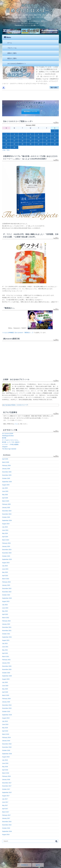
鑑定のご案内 (12, 58)
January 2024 (6, 546)
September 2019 (7, 715)
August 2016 (6, 835)
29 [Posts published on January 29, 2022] (55, 144)
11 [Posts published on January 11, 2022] (22, 137)
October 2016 (6, 828)
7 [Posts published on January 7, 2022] (47, 134)
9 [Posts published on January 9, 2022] (6, 137)
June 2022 (5, 608)
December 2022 (7, 588)
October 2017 (6, 789)
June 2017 (5, 802)
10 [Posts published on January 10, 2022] (14, 137)
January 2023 (6, 585)
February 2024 (6, 543)
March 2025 (6, 501)
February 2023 (6, 582)
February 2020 (6, 699)
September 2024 (7, 520)
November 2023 (7, 553)
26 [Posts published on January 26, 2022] (30, 144)
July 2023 (5, 566)
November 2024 (7, 514)
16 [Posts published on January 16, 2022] (6, 141)
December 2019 (7, 705)
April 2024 (5, 537)
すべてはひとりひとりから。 (11, 440)
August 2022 (6, 601)
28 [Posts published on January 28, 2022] (47, 144)
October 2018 (6, 750)
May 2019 (5, 728)
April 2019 (5, 731)
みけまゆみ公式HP (8, 434)
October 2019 (6, 712)
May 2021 (5, 650)
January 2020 (6, 702)
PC (38, 865)
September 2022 (7, 598)
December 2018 (7, 744)
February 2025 (6, 504)
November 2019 (7, 708)
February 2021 (6, 660)
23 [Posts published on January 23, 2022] (6, 144)
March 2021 (6, 657)
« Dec (4, 150)
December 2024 (7, 511)
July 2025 (5, 488)
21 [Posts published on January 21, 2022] (47, 141)
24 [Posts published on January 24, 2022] (14, 144)
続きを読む (54, 88)
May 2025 (5, 495)
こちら (16, 424)
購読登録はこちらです (30, 112)
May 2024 (5, 533)
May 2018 (5, 767)
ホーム (10, 43)
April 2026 (5, 459)
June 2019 (5, 724)
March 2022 (6, 618)
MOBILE (24, 865)
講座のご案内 (12, 53)
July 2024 (5, 527)
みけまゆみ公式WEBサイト (17, 64)
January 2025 (6, 508)
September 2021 (7, 637)
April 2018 (5, 770)
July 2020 (5, 682)
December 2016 (7, 822)
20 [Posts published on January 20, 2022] (39, 141)
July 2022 (5, 605)
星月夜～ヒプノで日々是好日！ (11, 442)
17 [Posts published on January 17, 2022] (14, 141)
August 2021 (6, 640)
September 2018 (7, 754)
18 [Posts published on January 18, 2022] (22, 141)
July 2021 (5, 643)
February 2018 (6, 776)
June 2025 (5, 491)
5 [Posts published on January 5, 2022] (31, 134)
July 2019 (5, 721)
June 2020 (5, 686)
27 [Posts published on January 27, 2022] (39, 144)
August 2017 (6, 796)
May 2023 (5, 572)
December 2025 (7, 472)
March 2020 (6, 695)
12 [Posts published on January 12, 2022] (30, 137)
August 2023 (6, 563)
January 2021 (6, 663)
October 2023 (6, 556)
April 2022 (5, 614)
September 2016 (7, 831)
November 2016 (7, 825)
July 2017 (5, 799)
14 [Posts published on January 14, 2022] (47, 137)
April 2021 (5, 653)
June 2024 (5, 530)
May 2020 (5, 689)
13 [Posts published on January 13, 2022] (39, 137)
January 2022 (6, 624)
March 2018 (6, 773)
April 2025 (5, 498)
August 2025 (6, 485)
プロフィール (12, 48)
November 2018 (7, 747)
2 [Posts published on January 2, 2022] (6, 134)
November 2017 (7, 786)
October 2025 (6, 478)
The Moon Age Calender (9, 449)
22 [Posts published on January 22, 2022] (55, 141)
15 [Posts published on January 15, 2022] (55, 137)
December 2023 (7, 550)
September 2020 (7, 676)
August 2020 (6, 679)
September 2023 (7, 559)
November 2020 (7, 669)
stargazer (5, 447)
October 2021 (6, 634)
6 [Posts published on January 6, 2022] (39, 134)
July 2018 (5, 760)
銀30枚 (4, 438)
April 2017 (5, 809)
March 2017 (6, 812)
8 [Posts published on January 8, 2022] (55, 134)
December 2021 (7, 627)
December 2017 (7, 783)
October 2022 (6, 595)
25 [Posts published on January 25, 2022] (22, 144)
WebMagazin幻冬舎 (8, 436)
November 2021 (7, 631)
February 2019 (6, 737)
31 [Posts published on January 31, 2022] (14, 147)
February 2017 (6, 815)
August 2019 (6, 718)
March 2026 (6, 462)
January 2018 (6, 780)
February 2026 (6, 465)
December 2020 (7, 666)
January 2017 (6, 818)
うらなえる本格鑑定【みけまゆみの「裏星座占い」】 (18, 333)
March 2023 (6, 579)
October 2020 (6, 673)
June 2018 (5, 763)
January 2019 (6, 741)
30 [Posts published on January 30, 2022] (6, 147)
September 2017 (7, 792)
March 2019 (6, 734)
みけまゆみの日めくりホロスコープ (15, 405)
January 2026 (6, 469)
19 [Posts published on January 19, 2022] (30, 141)
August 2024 (6, 524)
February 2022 (6, 621)
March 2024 (6, 540)
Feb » (8, 150)
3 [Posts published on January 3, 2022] (14, 134)
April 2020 (5, 692)
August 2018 (6, 757)
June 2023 (5, 569)
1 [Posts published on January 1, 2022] (55, 131)
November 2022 (7, 592)
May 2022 (5, 611)
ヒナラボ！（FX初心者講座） (11, 444)
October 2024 (6, 517)
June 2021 (5, 647)
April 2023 (5, 576)
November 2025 (7, 475)
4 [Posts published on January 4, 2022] (22, 134)
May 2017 (5, 805)
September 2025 (7, 482)
